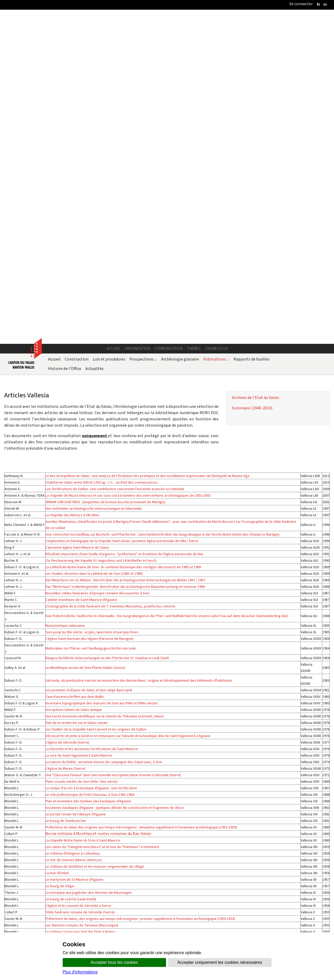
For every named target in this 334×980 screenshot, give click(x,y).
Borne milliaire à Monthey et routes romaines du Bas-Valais (98, 607)
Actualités (95, 78)
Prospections (143, 68)
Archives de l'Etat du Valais (256, 107)
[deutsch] (325, 4)
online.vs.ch (216, 58)
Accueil (113, 58)
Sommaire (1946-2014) (252, 117)
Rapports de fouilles (251, 68)
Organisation (137, 58)
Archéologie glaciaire (180, 68)
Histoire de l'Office (65, 78)
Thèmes (194, 58)
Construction (77, 68)
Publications (216, 68)
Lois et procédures (109, 68)
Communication (169, 58)
